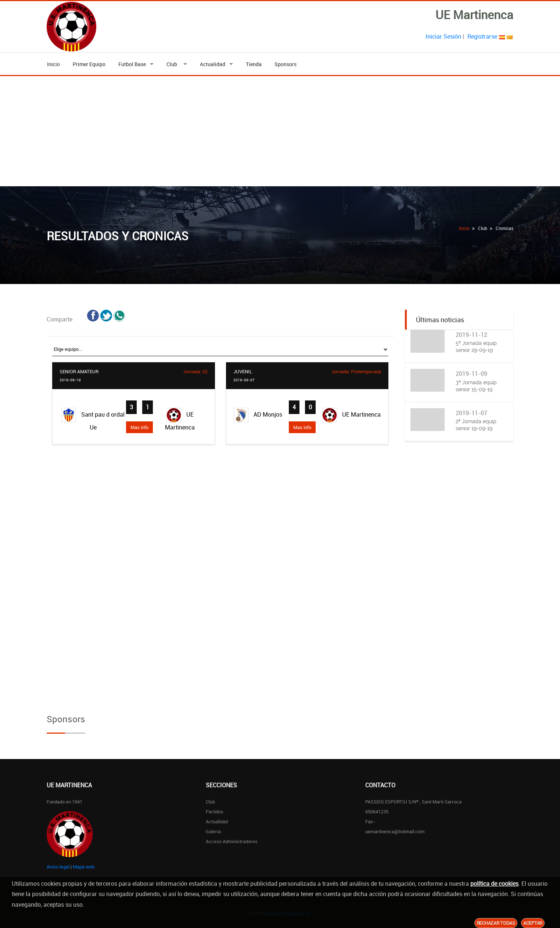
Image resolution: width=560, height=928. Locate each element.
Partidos (215, 812)
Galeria (213, 831)
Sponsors (286, 64)
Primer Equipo (89, 64)
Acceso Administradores (232, 841)
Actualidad (213, 64)
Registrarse (482, 36)
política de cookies (494, 884)
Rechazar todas (496, 923)
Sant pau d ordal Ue (93, 420)
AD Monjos (258, 415)
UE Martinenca (180, 420)
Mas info (139, 427)
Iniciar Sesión (443, 36)
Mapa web (84, 867)
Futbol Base (132, 64)
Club (173, 64)
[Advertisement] (280, 131)
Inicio (53, 64)
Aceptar (533, 923)
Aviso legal (58, 867)
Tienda (254, 64)
